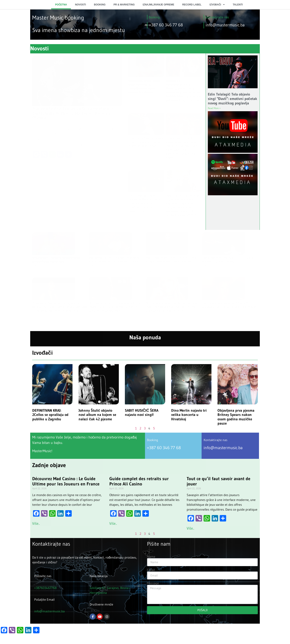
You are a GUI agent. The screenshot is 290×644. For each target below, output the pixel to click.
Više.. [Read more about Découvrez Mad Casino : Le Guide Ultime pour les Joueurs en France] (36, 524)
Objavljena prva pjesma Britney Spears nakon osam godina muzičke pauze (236, 417)
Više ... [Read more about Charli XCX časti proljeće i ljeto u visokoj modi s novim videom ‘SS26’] (132, 156)
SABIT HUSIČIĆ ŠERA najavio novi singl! (142, 413)
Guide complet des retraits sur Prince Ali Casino (139, 481)
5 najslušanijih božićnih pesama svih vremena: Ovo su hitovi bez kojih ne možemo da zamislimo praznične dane (183, 148)
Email (151, 570)
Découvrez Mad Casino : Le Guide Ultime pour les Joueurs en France (66, 481)
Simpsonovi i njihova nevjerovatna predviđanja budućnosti (56, 259)
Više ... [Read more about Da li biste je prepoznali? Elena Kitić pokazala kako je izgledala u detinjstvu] (206, 317)
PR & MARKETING (124, 5)
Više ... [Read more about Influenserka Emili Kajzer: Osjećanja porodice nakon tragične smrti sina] (93, 272)
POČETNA (61, 5)
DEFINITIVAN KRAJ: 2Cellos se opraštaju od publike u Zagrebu (50, 415)
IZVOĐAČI (217, 5)
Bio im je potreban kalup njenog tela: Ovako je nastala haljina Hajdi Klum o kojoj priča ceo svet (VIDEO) (172, 307)
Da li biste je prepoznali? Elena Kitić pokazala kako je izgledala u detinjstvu (229, 305)
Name (151, 557)
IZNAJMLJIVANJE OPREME (158, 5)
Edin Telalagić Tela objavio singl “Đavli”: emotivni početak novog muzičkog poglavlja (233, 99)
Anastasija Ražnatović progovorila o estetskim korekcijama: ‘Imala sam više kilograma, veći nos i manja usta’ (60, 307)
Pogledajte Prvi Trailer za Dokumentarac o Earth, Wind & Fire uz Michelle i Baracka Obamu (73, 113)
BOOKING (100, 5)
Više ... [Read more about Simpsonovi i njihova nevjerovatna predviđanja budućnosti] (36, 272)
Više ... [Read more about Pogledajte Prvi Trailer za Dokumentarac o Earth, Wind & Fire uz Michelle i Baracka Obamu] (36, 164)
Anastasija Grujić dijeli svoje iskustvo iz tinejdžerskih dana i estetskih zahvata (144, 86)
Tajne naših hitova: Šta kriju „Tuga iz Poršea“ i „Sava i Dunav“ (228, 259)
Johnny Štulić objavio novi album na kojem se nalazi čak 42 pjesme (97, 415)
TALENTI (238, 5)
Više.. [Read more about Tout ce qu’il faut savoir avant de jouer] (190, 528)
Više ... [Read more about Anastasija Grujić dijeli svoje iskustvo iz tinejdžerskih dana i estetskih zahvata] (132, 103)
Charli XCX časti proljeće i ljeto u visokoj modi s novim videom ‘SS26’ (146, 142)
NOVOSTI (80, 5)
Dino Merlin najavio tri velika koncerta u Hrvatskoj (189, 415)
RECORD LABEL (192, 5)
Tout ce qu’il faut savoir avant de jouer (219, 481)
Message (153, 583)
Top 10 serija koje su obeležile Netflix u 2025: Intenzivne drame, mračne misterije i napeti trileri (145, 203)
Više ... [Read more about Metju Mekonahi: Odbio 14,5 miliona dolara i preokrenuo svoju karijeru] (150, 272)
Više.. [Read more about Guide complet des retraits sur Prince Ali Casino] (113, 524)
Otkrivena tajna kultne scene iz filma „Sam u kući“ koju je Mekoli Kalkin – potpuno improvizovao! (115, 307)
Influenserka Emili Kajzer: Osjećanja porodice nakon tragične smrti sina (114, 259)
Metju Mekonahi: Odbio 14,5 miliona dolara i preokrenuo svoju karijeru (171, 259)
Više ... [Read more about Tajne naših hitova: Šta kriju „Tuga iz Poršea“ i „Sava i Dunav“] (206, 272)
